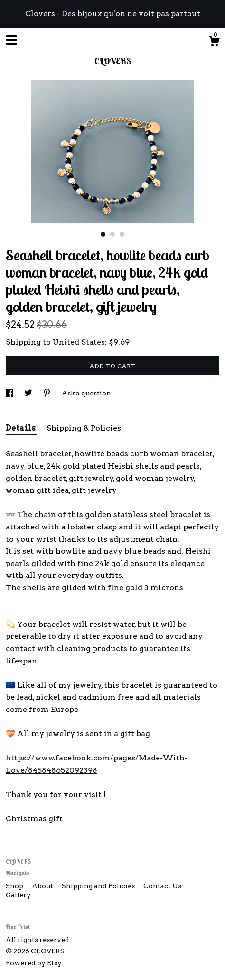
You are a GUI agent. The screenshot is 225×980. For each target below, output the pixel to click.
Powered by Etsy (34, 963)
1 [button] (103, 234)
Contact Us (162, 886)
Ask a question (86, 393)
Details (21, 428)
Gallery (18, 895)
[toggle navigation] (11, 40)
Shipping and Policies (99, 886)
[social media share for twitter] (29, 393)
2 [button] (112, 234)
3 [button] (122, 234)
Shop (15, 886)
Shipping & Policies (84, 428)
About (43, 886)
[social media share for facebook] (10, 393)
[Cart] (214, 42)
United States (79, 342)
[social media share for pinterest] (48, 393)
